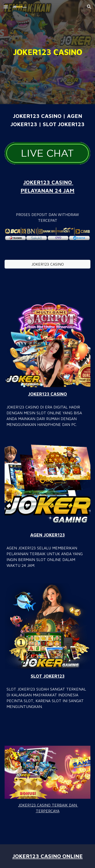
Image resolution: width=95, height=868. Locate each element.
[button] (6, 7)
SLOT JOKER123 (48, 676)
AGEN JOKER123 (47, 535)
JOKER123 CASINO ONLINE (47, 856)
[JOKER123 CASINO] (47, 264)
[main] (47, 52)
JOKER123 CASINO (47, 394)
